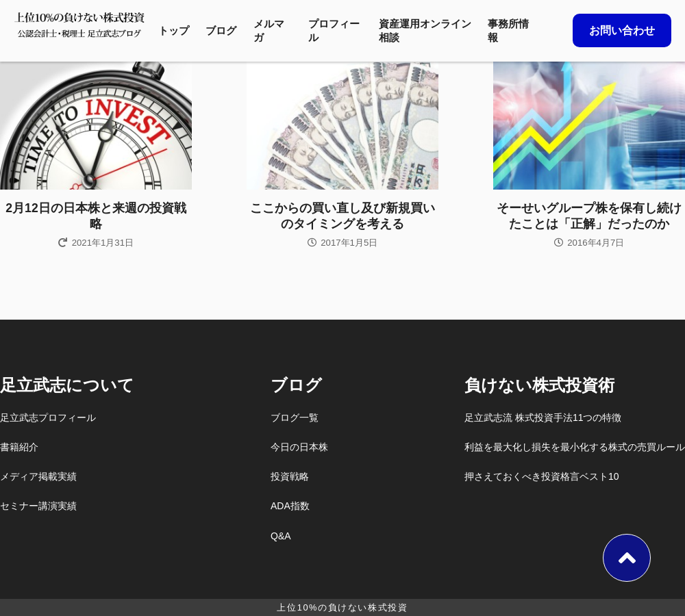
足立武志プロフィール (48, 418)
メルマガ (269, 30)
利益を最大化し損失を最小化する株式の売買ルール (575, 447)
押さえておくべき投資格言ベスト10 (542, 476)
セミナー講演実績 (38, 506)
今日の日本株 (299, 447)
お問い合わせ (622, 30)
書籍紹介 (19, 447)
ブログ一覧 (295, 418)
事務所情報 (508, 30)
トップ (174, 30)
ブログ (221, 30)
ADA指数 (290, 506)
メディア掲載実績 (38, 476)
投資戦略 (290, 476)
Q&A (281, 536)
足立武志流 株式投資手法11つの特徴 (543, 418)
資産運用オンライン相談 (425, 30)
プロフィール (334, 30)
